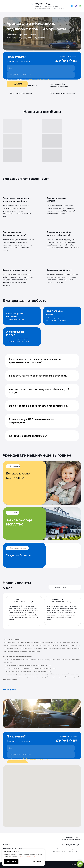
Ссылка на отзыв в (19, 602)
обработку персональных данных (35, 79)
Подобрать (17, 84)
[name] (41, 68)
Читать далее (9, 690)
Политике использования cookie (27, 856)
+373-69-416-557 (43, 4)
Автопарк (6, 845)
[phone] (41, 75)
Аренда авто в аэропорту (12, 848)
